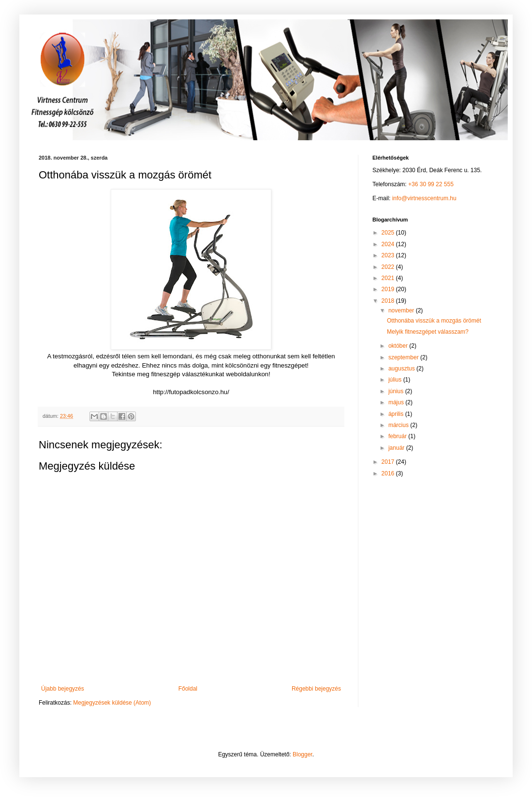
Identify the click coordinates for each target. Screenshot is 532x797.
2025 (389, 233)
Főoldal (188, 689)
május (397, 402)
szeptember (404, 357)
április (397, 414)
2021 (389, 278)
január (397, 448)
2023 (389, 255)
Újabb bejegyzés (63, 689)
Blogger (303, 754)
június (397, 391)
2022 (389, 267)
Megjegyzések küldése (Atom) (112, 703)
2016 (389, 473)
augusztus (402, 369)
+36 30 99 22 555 (431, 184)
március (399, 425)
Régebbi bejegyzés (316, 689)
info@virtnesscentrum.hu (424, 198)
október (399, 346)
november (402, 310)
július (396, 380)
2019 (389, 289)
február (398, 436)
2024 (389, 244)
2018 (389, 301)
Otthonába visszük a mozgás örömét (434, 321)
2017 (389, 462)
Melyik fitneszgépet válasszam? (428, 332)
